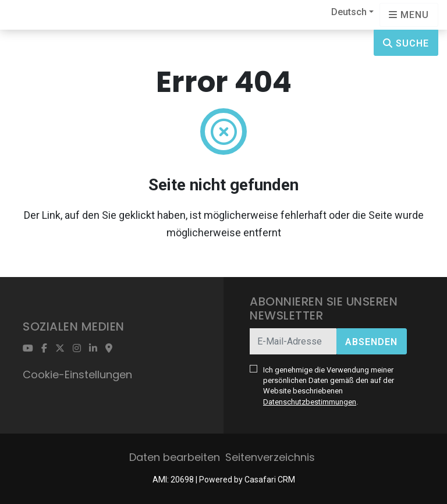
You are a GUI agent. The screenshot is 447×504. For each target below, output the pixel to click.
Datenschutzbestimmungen (310, 402)
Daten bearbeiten (175, 457)
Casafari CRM (270, 480)
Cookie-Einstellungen (77, 375)
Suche (406, 43)
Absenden (371, 342)
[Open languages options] (409, 15)
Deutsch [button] (349, 12)
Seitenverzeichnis (270, 457)
